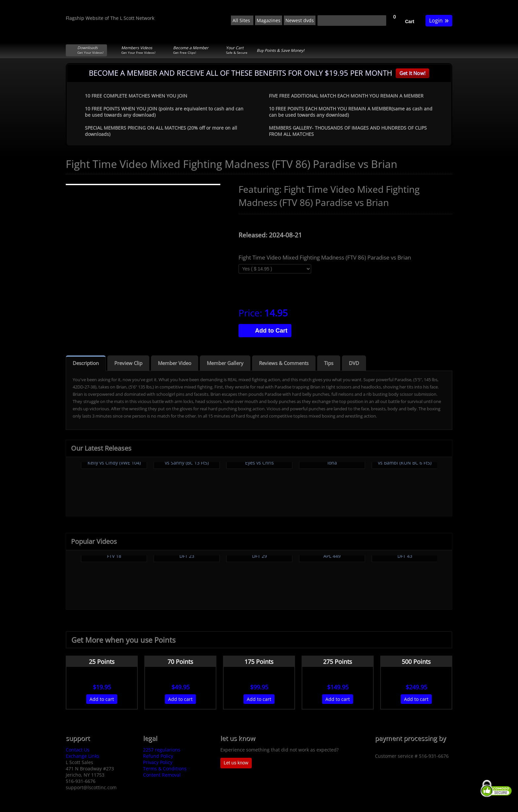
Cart (410, 21)
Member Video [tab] (175, 363)
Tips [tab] (329, 363)
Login (439, 20)
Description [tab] (86, 363)
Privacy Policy (158, 762)
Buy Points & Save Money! (280, 50)
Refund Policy (158, 756)
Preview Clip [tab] (128, 363)
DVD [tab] (354, 363)
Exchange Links (83, 756)
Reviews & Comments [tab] (284, 363)
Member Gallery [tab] (225, 363)
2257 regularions (162, 750)
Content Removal (162, 775)
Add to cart (102, 699)
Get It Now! (412, 73)
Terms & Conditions (165, 769)
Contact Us (78, 750)
